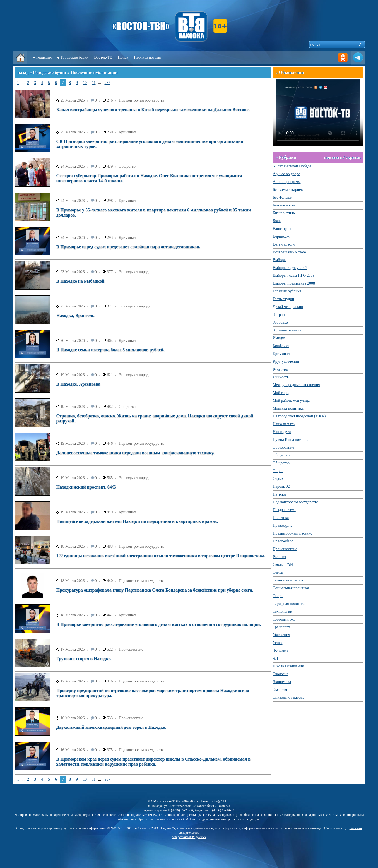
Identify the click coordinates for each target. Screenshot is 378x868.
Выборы (280, 260)
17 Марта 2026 (73, 649)
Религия (280, 557)
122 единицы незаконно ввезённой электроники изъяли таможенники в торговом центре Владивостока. (161, 556)
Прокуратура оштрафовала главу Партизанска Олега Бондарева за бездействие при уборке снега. (155, 590)
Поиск (123, 57)
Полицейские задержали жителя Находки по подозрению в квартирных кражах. (137, 521)
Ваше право (283, 229)
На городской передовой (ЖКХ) (299, 416)
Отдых (278, 479)
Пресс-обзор (283, 541)
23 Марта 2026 (73, 272)
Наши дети (282, 432)
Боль (277, 221)
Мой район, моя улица (291, 401)
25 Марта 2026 (73, 100)
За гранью (281, 315)
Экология (281, 674)
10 (85, 83)
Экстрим (280, 690)
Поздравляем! (284, 510)
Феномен (280, 651)
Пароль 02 (281, 486)
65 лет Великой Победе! (293, 166)
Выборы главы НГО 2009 (294, 276)
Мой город (282, 393)
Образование (284, 447)
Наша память (284, 424)
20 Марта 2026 (73, 341)
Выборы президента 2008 (294, 283)
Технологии (283, 611)
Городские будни (75, 57)
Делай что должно (288, 307)
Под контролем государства (142, 100)
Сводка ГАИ (283, 565)
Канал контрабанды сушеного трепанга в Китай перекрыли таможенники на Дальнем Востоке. (153, 110)
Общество (127, 166)
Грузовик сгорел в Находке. (84, 659)
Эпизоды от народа (135, 272)
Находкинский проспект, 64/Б (86, 487)
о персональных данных (189, 837)
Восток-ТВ (103, 57)
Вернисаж (281, 236)
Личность (281, 377)
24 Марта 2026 (73, 166)
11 (94, 83)
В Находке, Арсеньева (78, 384)
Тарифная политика (289, 604)
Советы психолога (288, 580)
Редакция (44, 57)
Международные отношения (296, 385)
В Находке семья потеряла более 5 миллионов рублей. (110, 350)
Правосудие (283, 526)
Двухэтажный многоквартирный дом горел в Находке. (111, 727)
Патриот (280, 494)
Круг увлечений (286, 361)
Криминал (127, 132)
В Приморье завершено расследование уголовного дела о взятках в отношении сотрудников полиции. (159, 624)
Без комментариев (288, 190)
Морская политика (288, 408)
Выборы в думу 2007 (290, 268)
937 (107, 83)
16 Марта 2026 (73, 718)
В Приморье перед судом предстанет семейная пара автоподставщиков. (128, 247)
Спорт (278, 596)
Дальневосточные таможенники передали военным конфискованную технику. (135, 453)
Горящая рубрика (287, 291)
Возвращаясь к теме (289, 252)
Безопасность (284, 205)
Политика (281, 518)
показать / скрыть (342, 157)
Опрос (278, 471)
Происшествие (131, 649)
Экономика (282, 682)
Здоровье (280, 322)
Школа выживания (288, 666)
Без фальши (283, 197)
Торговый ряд (284, 619)
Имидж (279, 338)
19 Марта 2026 (73, 375)
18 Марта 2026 (73, 546)
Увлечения (281, 635)
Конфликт (281, 346)
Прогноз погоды (147, 57)
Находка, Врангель (75, 315)
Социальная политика (291, 588)
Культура (280, 369)
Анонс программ (287, 182)
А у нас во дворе (286, 174)
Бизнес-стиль (284, 213)
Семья (278, 572)
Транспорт (281, 627)
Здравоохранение (287, 330)
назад (23, 72)
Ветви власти (284, 244)
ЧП (275, 658)
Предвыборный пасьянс (293, 533)
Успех (278, 643)
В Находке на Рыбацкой (80, 281)
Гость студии (284, 299)
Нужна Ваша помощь (291, 440)
